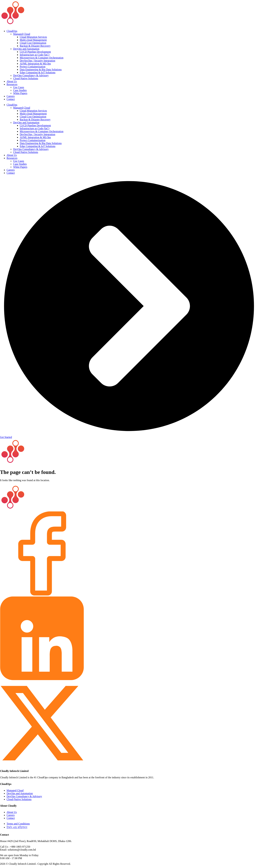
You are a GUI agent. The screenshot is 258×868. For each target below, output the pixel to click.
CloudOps (12, 31)
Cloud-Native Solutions (26, 78)
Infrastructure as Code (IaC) (35, 55)
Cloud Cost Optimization (33, 43)
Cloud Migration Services (33, 37)
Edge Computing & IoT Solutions (38, 72)
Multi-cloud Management (33, 40)
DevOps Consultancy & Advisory (31, 75)
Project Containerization (33, 67)
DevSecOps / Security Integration (38, 61)
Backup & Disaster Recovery (35, 46)
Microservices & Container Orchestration (42, 58)
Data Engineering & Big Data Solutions (41, 70)
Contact (11, 99)
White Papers (20, 93)
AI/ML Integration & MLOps (35, 64)
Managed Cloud (22, 34)
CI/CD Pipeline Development (35, 52)
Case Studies (20, 90)
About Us (12, 81)
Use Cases (19, 87)
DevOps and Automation (26, 49)
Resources (12, 84)
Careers (11, 96)
